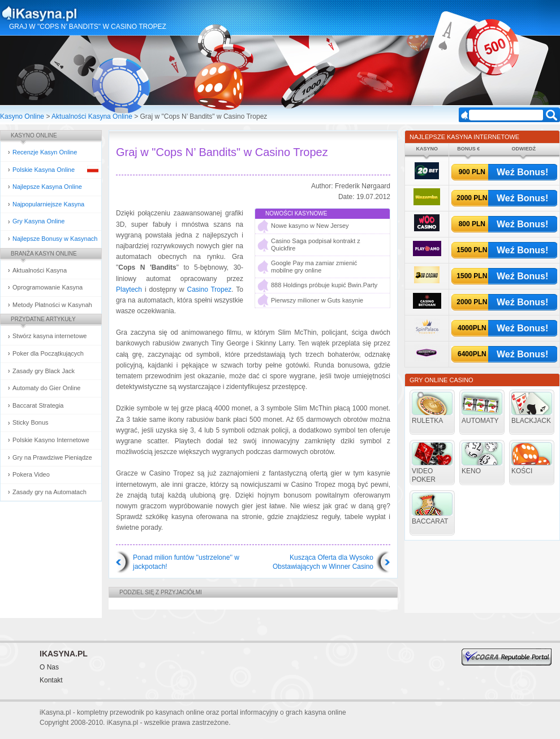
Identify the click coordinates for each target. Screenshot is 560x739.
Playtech (129, 289)
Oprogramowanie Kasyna (48, 287)
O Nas (49, 667)
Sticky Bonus (31, 422)
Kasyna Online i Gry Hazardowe (84, 14)
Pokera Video (31, 474)
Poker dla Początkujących (48, 353)
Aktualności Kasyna (40, 270)
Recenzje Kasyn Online (45, 152)
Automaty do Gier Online (46, 388)
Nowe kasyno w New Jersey (310, 226)
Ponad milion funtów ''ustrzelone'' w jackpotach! (186, 562)
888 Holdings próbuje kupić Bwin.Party (324, 285)
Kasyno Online (22, 116)
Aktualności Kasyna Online (92, 116)
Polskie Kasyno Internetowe (51, 440)
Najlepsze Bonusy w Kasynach (55, 239)
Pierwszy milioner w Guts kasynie (317, 300)
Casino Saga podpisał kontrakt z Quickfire (316, 245)
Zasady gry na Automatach (49, 492)
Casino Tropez (209, 289)
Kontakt (51, 680)
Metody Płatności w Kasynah (52, 305)
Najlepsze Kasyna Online (47, 187)
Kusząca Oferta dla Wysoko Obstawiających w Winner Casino (323, 562)
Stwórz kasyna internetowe (49, 336)
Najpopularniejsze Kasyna (48, 204)
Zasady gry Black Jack (44, 371)
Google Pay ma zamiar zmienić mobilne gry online (314, 267)
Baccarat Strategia (38, 405)
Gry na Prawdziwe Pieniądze (52, 457)
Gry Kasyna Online (38, 221)
